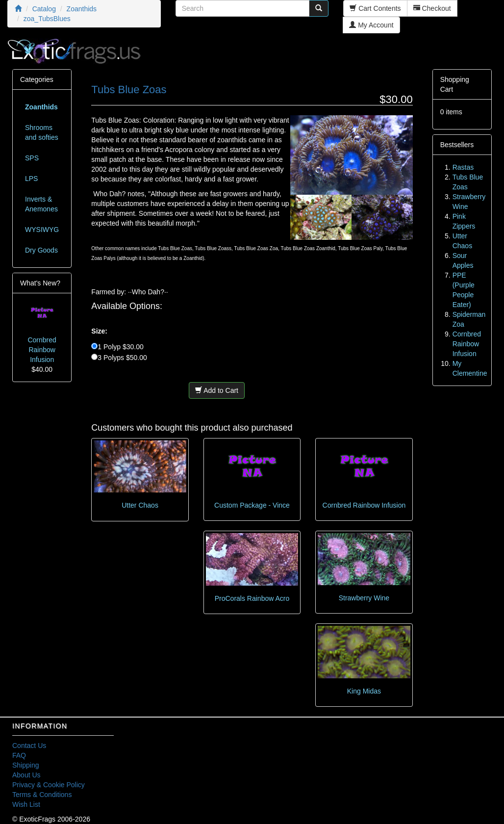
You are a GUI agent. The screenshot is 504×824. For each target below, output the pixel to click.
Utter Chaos (140, 505)
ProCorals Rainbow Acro (252, 598)
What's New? (40, 283)
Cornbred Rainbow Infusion (364, 505)
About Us (26, 775)
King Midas (364, 691)
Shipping (26, 765)
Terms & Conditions (42, 795)
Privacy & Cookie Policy (49, 785)
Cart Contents (375, 8)
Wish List (26, 804)
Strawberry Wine (364, 598)
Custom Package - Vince (252, 505)
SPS (32, 158)
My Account (371, 25)
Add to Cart (217, 390)
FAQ (19, 755)
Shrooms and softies (42, 132)
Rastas (463, 167)
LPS (31, 179)
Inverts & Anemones (41, 204)
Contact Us (29, 746)
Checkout (432, 8)
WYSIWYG (42, 230)
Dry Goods (41, 250)
